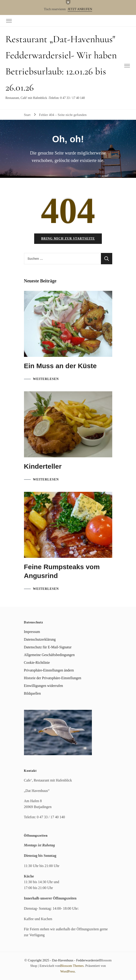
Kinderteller (43, 466)
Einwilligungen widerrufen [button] (44, 686)
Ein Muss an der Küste (60, 366)
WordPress (68, 971)
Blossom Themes (72, 966)
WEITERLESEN (46, 379)
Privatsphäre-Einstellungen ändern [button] (49, 670)
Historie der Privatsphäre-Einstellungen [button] (53, 678)
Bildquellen (32, 693)
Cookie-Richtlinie (37, 663)
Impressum (32, 632)
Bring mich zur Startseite (68, 239)
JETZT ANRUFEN (80, 9)
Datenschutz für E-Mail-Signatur (48, 647)
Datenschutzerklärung (40, 639)
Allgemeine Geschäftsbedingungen (49, 655)
